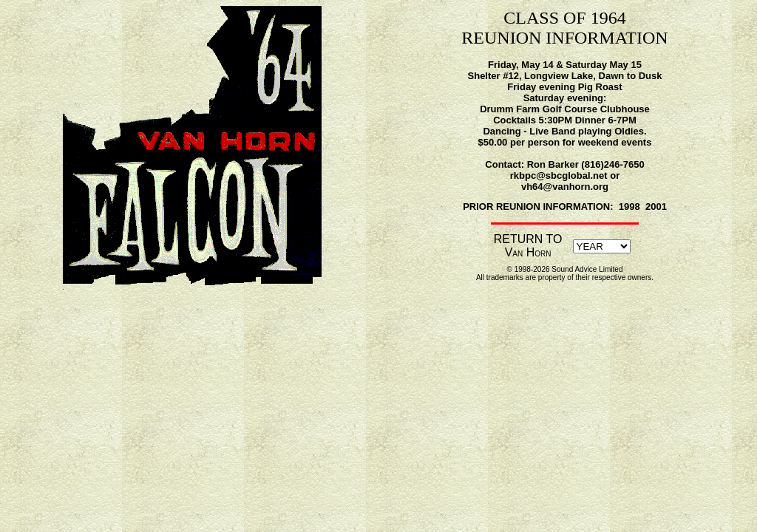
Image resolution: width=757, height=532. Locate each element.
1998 (629, 207)
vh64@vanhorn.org (565, 187)
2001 (656, 207)
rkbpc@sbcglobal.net (559, 175)
